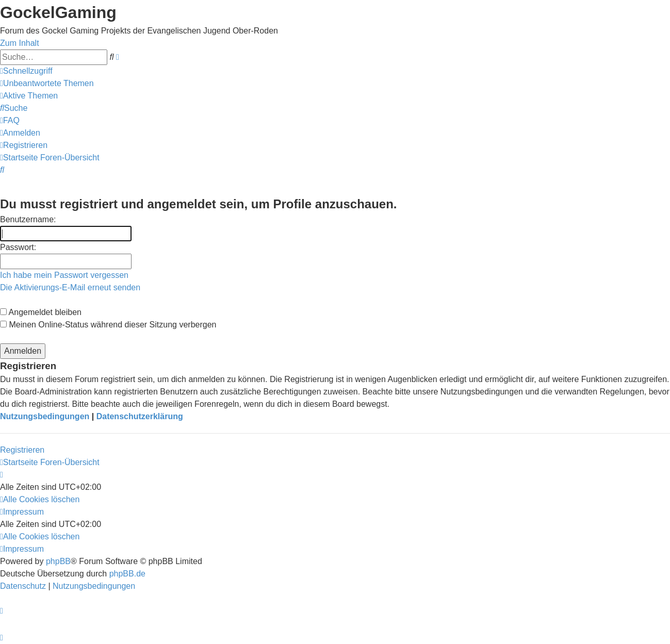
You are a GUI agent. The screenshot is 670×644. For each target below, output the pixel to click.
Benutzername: (28, 219)
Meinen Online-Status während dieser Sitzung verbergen (108, 325)
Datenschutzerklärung (140, 416)
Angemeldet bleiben (41, 312)
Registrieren (22, 450)
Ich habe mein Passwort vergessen (64, 275)
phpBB (58, 561)
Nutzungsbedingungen (45, 416)
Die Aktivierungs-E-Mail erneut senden (70, 287)
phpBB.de (127, 574)
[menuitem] (47, 83)
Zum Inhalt (20, 43)
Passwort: (18, 247)
